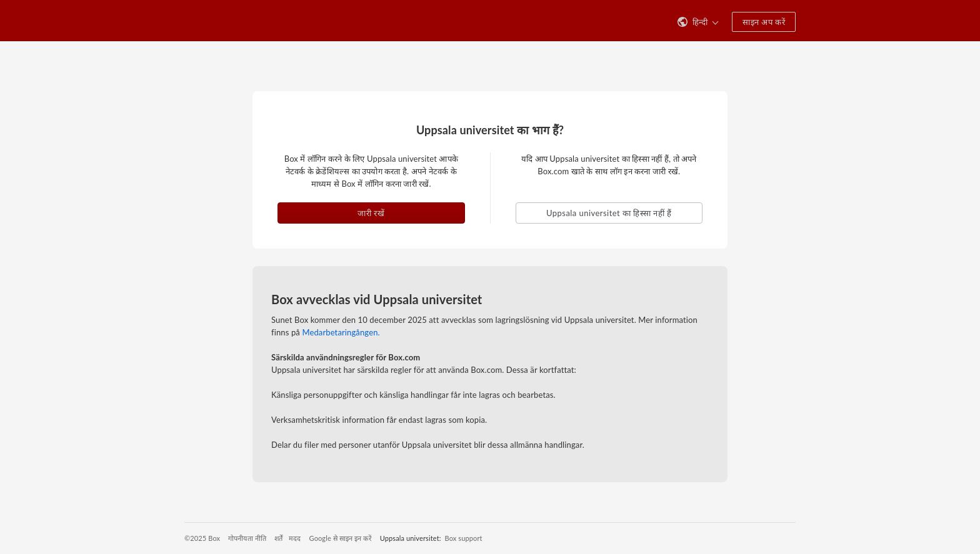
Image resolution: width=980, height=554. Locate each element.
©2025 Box (202, 538)
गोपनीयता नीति (247, 538)
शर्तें (278, 538)
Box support (464, 538)
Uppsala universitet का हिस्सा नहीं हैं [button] (609, 213)
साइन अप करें (764, 22)
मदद (295, 538)
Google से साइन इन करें (341, 538)
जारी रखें (371, 213)
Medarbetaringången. (341, 332)
